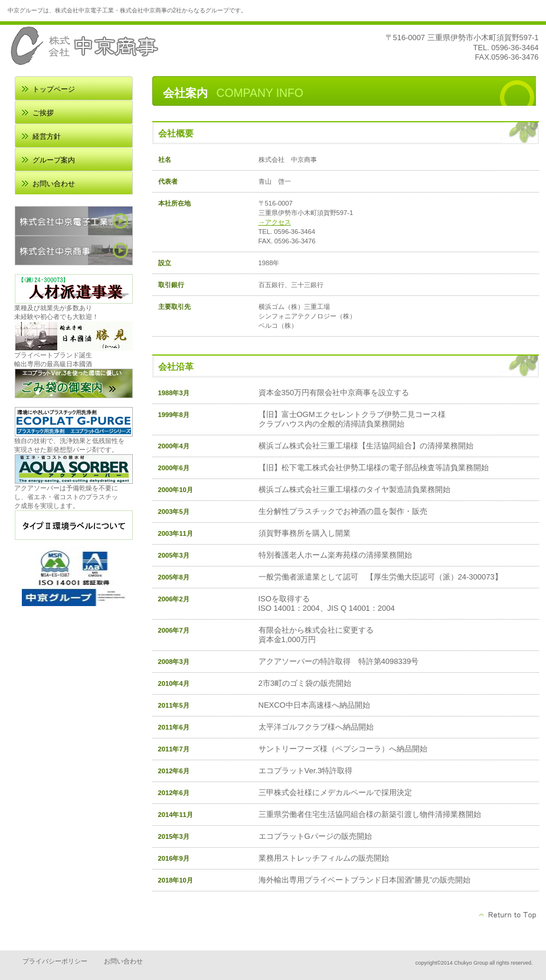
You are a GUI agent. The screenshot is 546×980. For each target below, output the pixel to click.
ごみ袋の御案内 (74, 383)
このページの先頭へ (508, 915)
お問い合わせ (123, 961)
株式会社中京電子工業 (74, 221)
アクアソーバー (74, 469)
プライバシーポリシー (55, 961)
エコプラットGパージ (74, 422)
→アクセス (275, 222)
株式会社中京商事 (74, 250)
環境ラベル (74, 525)
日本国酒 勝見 (74, 336)
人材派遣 (74, 289)
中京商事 (126, 46)
